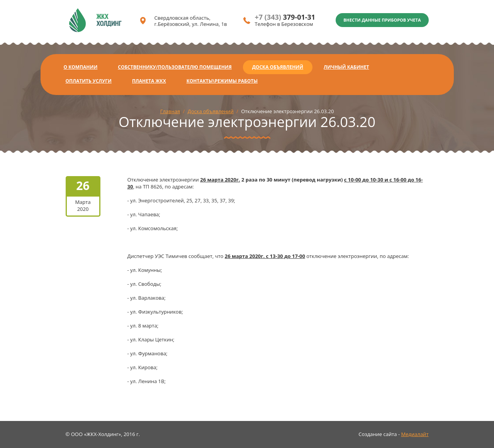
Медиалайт (415, 434)
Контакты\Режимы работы (222, 81)
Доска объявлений (278, 67)
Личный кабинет (346, 67)
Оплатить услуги (89, 81)
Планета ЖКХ (149, 81)
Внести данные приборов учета (382, 20)
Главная (170, 111)
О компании (81, 67)
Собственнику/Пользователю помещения (175, 67)
